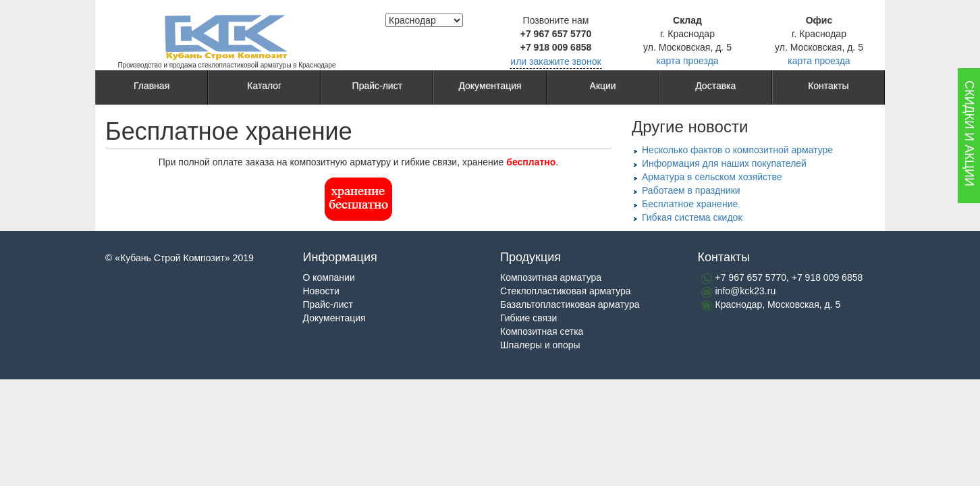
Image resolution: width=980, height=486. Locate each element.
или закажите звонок (555, 61)
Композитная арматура (551, 277)
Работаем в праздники (691, 190)
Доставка (715, 88)
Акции (603, 88)
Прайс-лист (378, 88)
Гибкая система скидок (692, 217)
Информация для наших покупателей (724, 163)
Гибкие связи (528, 318)
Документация (490, 88)
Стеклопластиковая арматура (566, 291)
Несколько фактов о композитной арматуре (737, 150)
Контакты (828, 88)
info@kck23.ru (746, 291)
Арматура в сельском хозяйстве (712, 177)
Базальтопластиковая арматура (570, 304)
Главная (152, 88)
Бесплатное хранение (690, 204)
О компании (329, 277)
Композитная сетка (542, 331)
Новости (321, 291)
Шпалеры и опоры (540, 345)
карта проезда (687, 61)
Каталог (264, 88)
